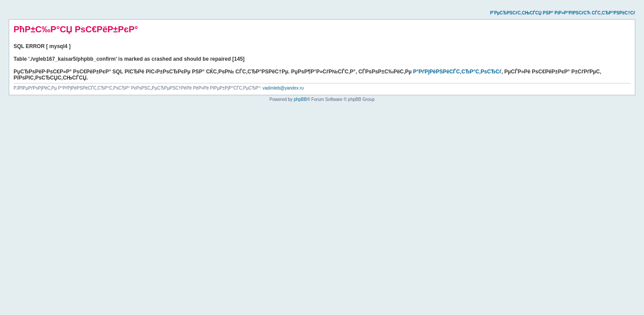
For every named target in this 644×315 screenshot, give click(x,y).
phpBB (300, 99)
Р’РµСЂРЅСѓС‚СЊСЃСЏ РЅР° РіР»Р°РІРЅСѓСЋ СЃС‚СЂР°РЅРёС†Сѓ (563, 13)
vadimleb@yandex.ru (283, 88)
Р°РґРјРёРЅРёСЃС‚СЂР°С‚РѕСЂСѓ (457, 72)
